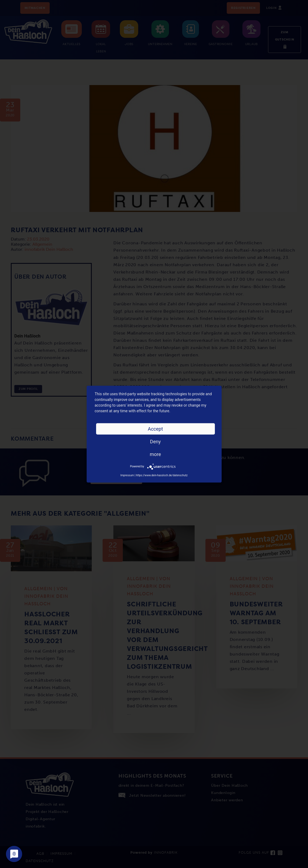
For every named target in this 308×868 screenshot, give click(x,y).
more (155, 454)
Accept (155, 429)
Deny (155, 441)
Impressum (127, 475)
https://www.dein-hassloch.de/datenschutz (162, 475)
